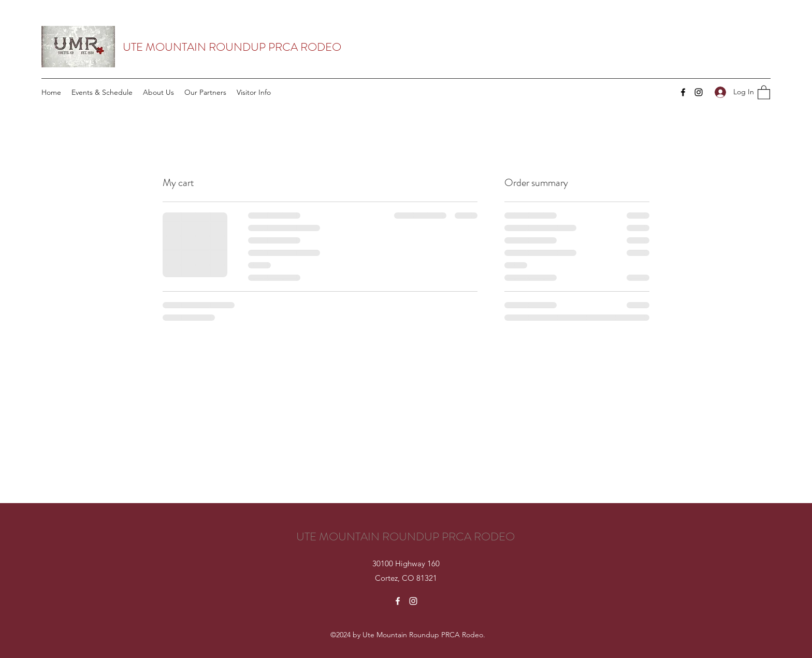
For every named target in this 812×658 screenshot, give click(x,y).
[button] (764, 92)
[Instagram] (699, 92)
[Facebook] (683, 92)
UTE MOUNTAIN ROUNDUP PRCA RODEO (232, 47)
